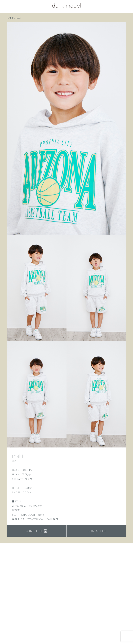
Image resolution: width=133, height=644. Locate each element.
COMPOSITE (37, 531)
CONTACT (97, 531)
